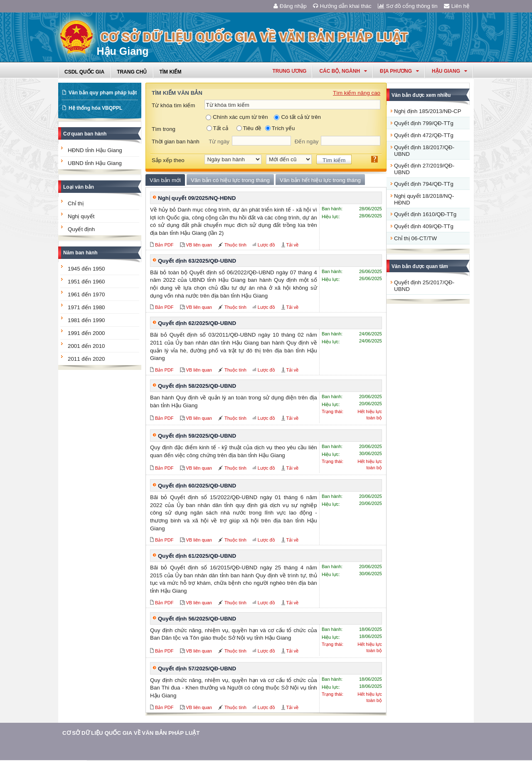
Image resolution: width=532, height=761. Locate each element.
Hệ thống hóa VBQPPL (95, 108)
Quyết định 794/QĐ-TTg (424, 184)
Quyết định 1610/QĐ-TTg (425, 214)
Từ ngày (219, 142)
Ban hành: (332, 209)
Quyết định (81, 229)
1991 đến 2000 (86, 333)
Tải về (293, 245)
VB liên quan (199, 245)
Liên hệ (457, 6)
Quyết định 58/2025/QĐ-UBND (197, 386)
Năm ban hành (80, 253)
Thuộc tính (235, 245)
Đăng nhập (290, 6)
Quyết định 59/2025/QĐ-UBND (197, 436)
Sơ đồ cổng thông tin (408, 6)
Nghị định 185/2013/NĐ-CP (428, 111)
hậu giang (449, 71)
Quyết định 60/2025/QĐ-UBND (197, 486)
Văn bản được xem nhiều (421, 95)
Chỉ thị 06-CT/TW (415, 238)
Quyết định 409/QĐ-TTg (424, 226)
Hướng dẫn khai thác (342, 6)
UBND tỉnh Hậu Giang (95, 163)
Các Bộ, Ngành (343, 71)
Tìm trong (164, 129)
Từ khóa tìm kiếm (173, 105)
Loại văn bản (79, 187)
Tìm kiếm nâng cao (357, 93)
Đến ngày (307, 142)
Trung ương (289, 71)
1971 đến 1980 (86, 307)
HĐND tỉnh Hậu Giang (95, 150)
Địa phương (399, 71)
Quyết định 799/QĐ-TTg (424, 123)
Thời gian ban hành (176, 142)
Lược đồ (266, 245)
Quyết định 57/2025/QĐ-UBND (197, 669)
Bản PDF (164, 245)
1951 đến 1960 (86, 282)
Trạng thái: (332, 411)
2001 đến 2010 (86, 346)
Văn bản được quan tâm (420, 266)
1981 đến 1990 (86, 320)
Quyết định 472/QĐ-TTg (424, 135)
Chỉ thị (76, 203)
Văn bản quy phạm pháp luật (103, 93)
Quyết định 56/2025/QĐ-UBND (197, 619)
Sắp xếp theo (168, 160)
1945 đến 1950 (86, 269)
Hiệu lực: (331, 217)
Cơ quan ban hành (85, 134)
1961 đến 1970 (86, 294)
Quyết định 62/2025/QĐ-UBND (197, 323)
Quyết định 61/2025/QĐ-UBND (197, 556)
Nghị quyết (81, 216)
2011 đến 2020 (86, 359)
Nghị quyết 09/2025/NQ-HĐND (197, 198)
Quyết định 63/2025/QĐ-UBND (197, 261)
